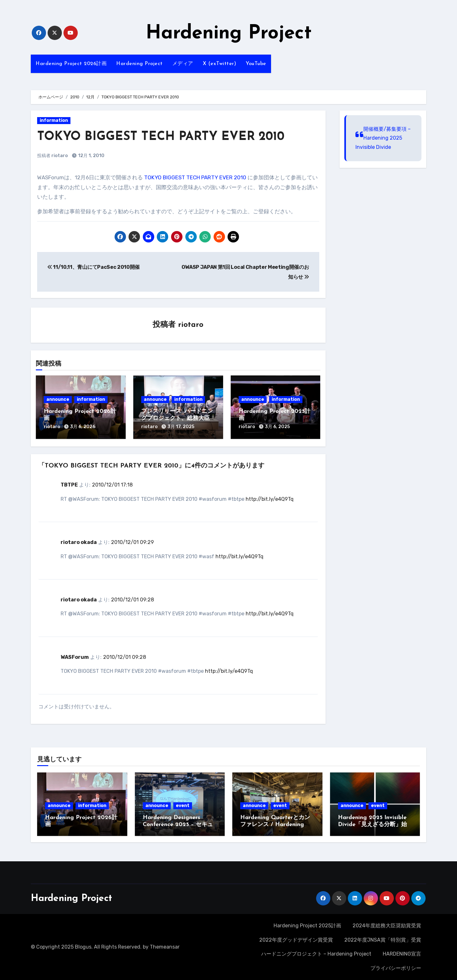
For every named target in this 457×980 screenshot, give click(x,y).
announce (58, 399)
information (54, 120)
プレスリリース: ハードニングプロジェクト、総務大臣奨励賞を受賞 (177, 418)
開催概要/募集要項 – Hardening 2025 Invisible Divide (383, 138)
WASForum (75, 657)
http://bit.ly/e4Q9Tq (270, 499)
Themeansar (165, 947)
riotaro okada (79, 542)
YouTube (256, 64)
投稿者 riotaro (53, 156)
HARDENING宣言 (402, 954)
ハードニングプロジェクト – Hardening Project (316, 954)
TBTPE (69, 485)
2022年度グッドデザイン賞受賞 (296, 940)
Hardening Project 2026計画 (71, 64)
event (183, 806)
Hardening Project (229, 34)
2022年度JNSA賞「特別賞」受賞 (383, 940)
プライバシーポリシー (396, 968)
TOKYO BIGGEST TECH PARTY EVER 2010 (195, 177)
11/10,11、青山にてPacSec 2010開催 (93, 267)
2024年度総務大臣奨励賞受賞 (387, 926)
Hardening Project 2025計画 (307, 926)
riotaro (191, 325)
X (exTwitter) (220, 64)
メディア (183, 64)
